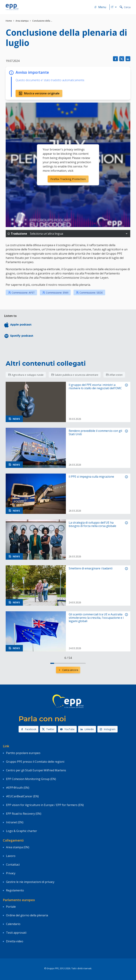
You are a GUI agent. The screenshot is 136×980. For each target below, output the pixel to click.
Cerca (125, 7)
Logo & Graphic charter (22, 831)
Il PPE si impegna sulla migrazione (91, 477)
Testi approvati (16, 933)
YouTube (67, 729)
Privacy (11, 873)
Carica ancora (68, 670)
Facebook (29, 729)
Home (9, 21)
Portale (11, 907)
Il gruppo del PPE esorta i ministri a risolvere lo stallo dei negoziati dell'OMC (95, 387)
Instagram (107, 729)
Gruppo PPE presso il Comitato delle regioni (35, 762)
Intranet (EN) (15, 822)
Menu (100, 7)
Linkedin (87, 729)
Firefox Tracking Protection (68, 179)
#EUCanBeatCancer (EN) (22, 796)
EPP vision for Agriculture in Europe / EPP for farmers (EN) (45, 805)
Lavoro (11, 856)
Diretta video (15, 941)
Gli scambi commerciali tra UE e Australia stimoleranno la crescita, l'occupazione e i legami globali (96, 618)
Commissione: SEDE (89, 293)
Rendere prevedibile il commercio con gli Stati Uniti (95, 433)
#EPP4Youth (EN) (18, 788)
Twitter (48, 729)
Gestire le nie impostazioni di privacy (30, 882)
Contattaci (13, 865)
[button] (127, 234)
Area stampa (22, 21)
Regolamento (15, 890)
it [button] (114, 7)
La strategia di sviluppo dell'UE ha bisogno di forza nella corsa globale (92, 524)
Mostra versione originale (39, 93)
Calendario (13, 924)
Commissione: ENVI (55, 293)
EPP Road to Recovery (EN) (24, 814)
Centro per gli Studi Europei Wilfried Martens (36, 770)
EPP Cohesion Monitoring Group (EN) (31, 779)
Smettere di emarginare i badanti (91, 568)
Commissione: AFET (21, 293)
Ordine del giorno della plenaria (27, 915)
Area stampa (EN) (18, 847)
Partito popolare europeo (23, 753)
